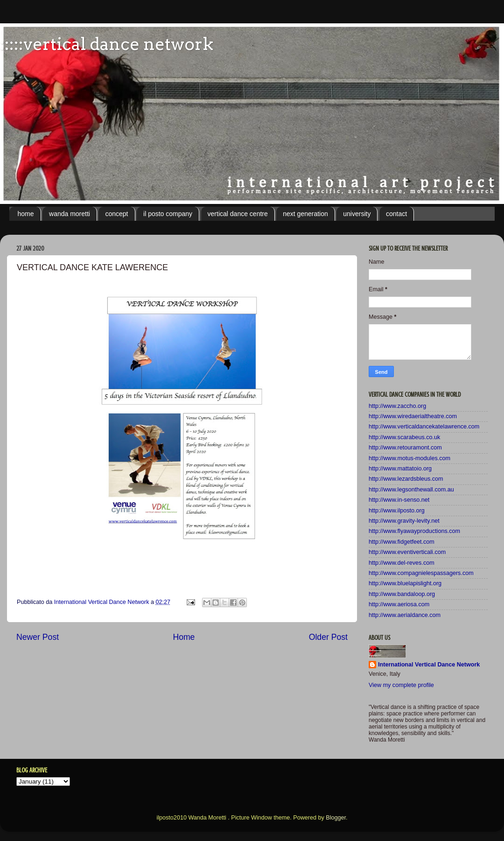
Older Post (328, 637)
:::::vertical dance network (107, 44)
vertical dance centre (238, 214)
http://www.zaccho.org (397, 406)
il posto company (168, 214)
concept (116, 214)
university (357, 214)
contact (396, 214)
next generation (305, 214)
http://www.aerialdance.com (405, 615)
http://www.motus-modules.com (409, 458)
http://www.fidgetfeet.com (402, 542)
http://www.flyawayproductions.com (414, 531)
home (26, 214)
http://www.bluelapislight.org (405, 583)
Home (184, 637)
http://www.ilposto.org (397, 511)
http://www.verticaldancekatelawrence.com (424, 427)
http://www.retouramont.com (405, 448)
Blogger (336, 818)
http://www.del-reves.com (402, 563)
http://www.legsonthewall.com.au (411, 490)
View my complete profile (401, 685)
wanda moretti (70, 214)
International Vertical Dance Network (429, 665)
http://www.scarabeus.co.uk (404, 437)
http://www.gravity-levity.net (404, 521)
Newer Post (38, 637)
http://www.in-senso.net (399, 500)
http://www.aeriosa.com (399, 604)
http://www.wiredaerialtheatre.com (413, 416)
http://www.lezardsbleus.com (406, 479)
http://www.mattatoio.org (400, 469)
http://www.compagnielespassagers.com (421, 573)
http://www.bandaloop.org (402, 594)
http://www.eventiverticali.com (407, 552)
